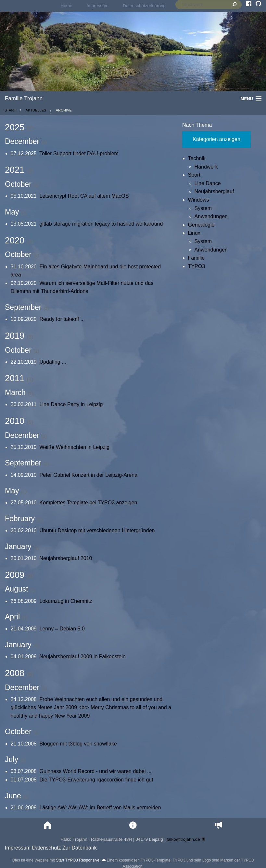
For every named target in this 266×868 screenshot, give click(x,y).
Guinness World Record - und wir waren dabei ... (96, 771)
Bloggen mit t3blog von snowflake (78, 744)
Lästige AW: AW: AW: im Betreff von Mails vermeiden (100, 808)
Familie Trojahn (24, 98)
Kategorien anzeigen (216, 139)
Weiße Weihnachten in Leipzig (75, 447)
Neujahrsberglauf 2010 (66, 558)
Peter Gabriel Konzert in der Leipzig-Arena (89, 475)
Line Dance (208, 183)
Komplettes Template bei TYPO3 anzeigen (89, 503)
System (203, 208)
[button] (48, 825)
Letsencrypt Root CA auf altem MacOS (84, 196)
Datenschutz (47, 848)
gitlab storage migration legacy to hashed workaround (101, 224)
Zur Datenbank (80, 848)
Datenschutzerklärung (144, 6)
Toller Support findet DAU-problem (79, 153)
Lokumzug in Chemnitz (66, 601)
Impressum (98, 6)
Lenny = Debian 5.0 (62, 629)
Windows (199, 200)
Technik (197, 158)
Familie (196, 258)
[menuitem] (66, 6)
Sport (194, 175)
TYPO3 (196, 266)
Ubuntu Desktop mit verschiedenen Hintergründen (97, 530)
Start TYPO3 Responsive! (78, 860)
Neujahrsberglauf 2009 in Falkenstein (83, 657)
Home (66, 6)
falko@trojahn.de (183, 839)
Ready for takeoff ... (62, 319)
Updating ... (53, 362)
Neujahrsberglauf (214, 191)
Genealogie (201, 225)
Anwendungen (211, 216)
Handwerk (206, 167)
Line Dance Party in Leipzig (71, 404)
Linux (194, 233)
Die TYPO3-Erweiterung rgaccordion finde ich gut (96, 780)
